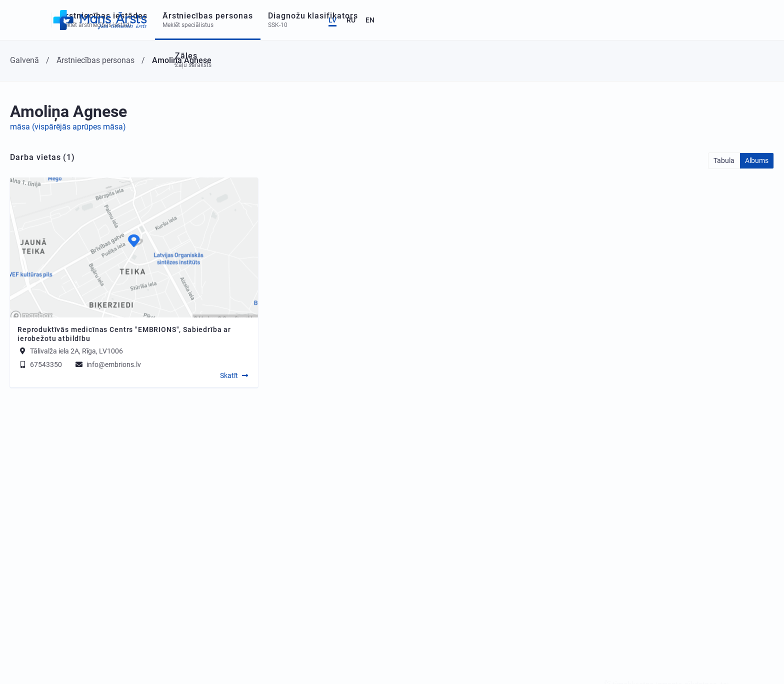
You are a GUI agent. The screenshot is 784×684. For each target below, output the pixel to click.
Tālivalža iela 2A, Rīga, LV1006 (76, 351)
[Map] (134, 247)
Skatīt (229, 375)
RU (735, 20)
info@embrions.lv (107, 364)
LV (717, 20)
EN (754, 20)
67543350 (40, 364)
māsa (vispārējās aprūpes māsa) (68, 127)
